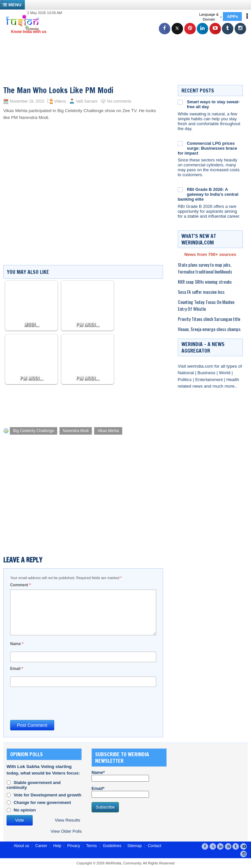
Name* (120, 776)
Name (17, 644)
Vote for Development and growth (48, 795)
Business (207, 373)
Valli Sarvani (87, 101)
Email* (120, 792)
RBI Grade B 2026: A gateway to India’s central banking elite (208, 194)
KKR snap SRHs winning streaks (205, 282)
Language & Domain (210, 17)
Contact (154, 846)
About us (21, 846)
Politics (185, 380)
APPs (232, 17)
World (225, 373)
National (186, 373)
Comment (20, 585)
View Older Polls (66, 831)
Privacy (74, 846)
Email (17, 669)
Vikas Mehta (108, 431)
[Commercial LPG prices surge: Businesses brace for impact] (180, 143)
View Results (68, 820)
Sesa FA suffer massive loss (201, 292)
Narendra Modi (76, 431)
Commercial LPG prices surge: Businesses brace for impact (208, 148)
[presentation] (60, 703)
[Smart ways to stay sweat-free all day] (180, 102)
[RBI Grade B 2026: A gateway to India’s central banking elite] (180, 190)
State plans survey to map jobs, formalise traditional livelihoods (205, 268)
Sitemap (135, 846)
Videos (60, 101)
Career (41, 846)
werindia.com (201, 366)
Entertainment (209, 380)
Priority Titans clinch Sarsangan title (209, 319)
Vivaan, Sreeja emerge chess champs (209, 329)
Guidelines (112, 846)
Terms (91, 846)
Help (57, 846)
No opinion (25, 810)
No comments (119, 101)
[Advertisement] (129, 49)
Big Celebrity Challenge (33, 431)
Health (233, 380)
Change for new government (42, 802)
